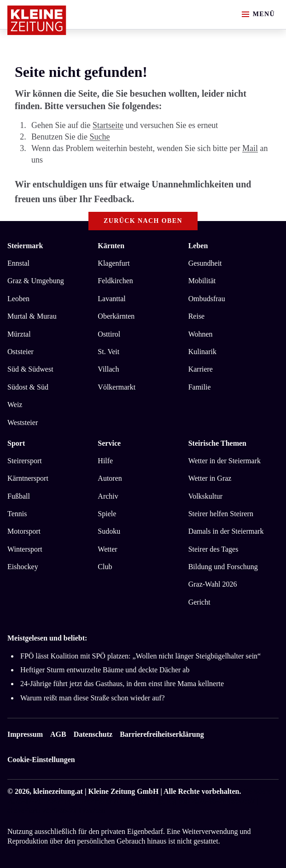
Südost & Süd (28, 387)
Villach (108, 369)
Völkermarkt (117, 387)
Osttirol (109, 334)
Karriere (201, 369)
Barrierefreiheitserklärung (162, 734)
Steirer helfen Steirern (221, 514)
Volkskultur (205, 496)
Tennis (17, 514)
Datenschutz (93, 734)
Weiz (15, 405)
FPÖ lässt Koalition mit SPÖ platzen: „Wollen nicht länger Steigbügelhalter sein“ (140, 656)
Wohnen (201, 334)
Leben (198, 246)
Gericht (199, 602)
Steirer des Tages (213, 549)
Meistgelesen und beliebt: (47, 638)
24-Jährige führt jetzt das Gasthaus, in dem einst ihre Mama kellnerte (122, 684)
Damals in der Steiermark (226, 531)
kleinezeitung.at (58, 791)
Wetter (107, 549)
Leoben (18, 299)
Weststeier (23, 422)
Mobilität (202, 281)
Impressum (25, 734)
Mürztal (19, 334)
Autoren (110, 478)
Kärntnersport (28, 478)
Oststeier (20, 352)
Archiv (108, 496)
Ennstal (18, 263)
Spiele (107, 514)
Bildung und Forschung (223, 567)
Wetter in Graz (210, 478)
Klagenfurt (114, 263)
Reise (197, 316)
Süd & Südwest (30, 369)
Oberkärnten (116, 316)
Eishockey (23, 567)
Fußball (19, 496)
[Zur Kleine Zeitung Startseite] (37, 20)
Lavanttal (111, 299)
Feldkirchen (115, 281)
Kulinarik (202, 352)
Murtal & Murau (32, 316)
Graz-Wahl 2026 (213, 584)
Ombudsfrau (207, 299)
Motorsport (24, 531)
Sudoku (109, 531)
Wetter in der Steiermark (225, 461)
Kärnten (111, 246)
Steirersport (25, 461)
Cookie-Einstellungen (41, 760)
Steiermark (25, 246)
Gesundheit (205, 263)
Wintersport (25, 549)
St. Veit (108, 352)
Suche (99, 137)
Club (105, 567)
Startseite (108, 125)
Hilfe (105, 461)
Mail (250, 148)
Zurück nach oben (143, 221)
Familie (200, 387)
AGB (58, 734)
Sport (16, 443)
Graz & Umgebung (36, 281)
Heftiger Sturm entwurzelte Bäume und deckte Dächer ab (105, 670)
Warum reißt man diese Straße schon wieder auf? (93, 698)
